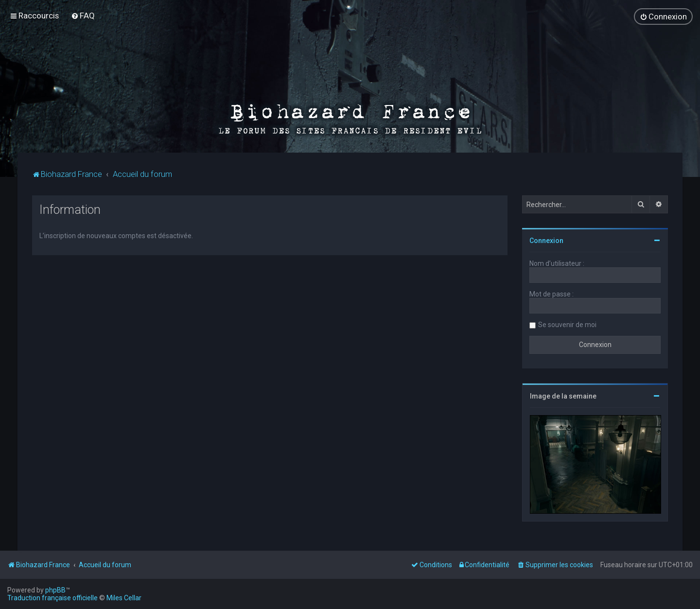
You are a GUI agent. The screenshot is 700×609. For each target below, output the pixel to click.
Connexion (546, 240)
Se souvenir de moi (567, 324)
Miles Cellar (124, 598)
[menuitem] (83, 16)
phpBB (55, 590)
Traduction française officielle (52, 598)
